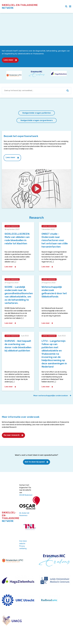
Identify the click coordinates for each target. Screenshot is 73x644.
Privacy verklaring (23, 547)
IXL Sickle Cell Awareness (24, 514)
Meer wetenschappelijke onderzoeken (51, 396)
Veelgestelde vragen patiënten (37, 113)
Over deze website (23, 542)
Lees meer (8, 60)
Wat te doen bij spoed (35, 462)
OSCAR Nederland (26, 495)
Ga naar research (12, 435)
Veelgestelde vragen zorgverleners (37, 120)
